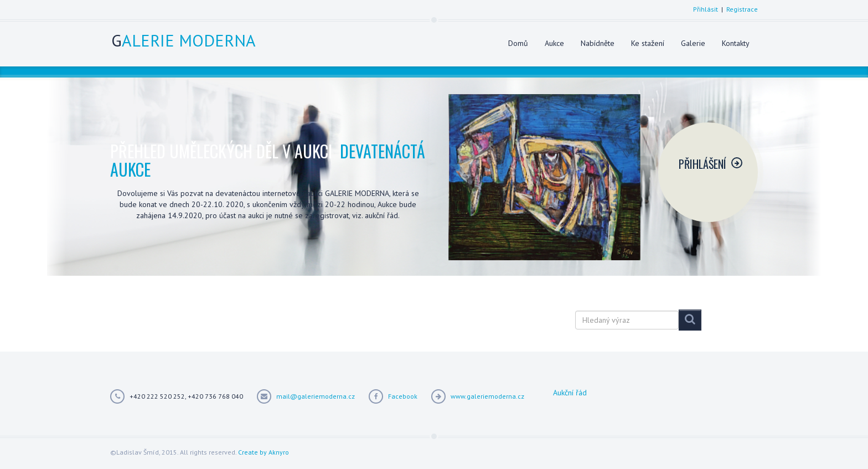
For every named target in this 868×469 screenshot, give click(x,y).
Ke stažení (648, 43)
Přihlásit (706, 9)
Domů (518, 43)
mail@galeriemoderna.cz (316, 396)
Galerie (693, 43)
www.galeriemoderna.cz (487, 396)
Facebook (403, 396)
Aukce (554, 43)
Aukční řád (570, 393)
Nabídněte (598, 43)
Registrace (742, 9)
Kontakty (736, 43)
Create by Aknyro (263, 452)
